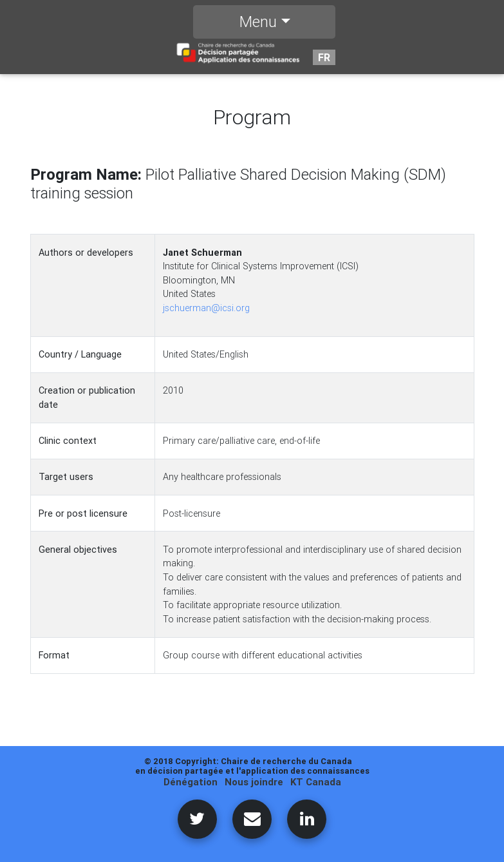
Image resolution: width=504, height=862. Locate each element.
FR (324, 60)
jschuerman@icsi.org (206, 308)
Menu (258, 24)
